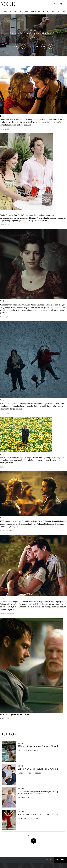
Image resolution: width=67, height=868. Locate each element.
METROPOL (35, 11)
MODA (5, 11)
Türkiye (61, 860)
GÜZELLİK (14, 11)
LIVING (45, 11)
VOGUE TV (55, 11)
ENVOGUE (24, 11)
